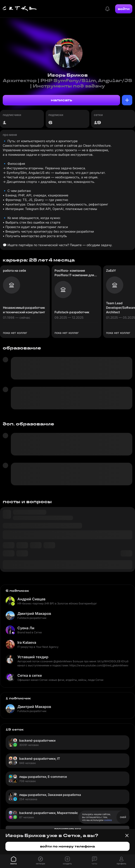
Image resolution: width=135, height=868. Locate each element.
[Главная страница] (20, 9)
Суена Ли (26, 628)
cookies (108, 820)
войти (124, 9)
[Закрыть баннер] (127, 835)
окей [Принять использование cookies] (123, 817)
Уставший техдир (33, 657)
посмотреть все (68, 829)
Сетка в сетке (30, 675)
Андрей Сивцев (31, 599)
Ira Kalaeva (27, 642)
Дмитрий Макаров (34, 613)
